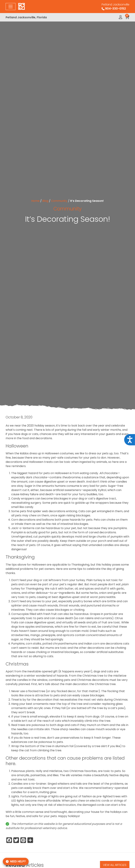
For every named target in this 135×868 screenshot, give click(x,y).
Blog (45, 201)
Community (59, 201)
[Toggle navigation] (11, 7)
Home (35, 201)
